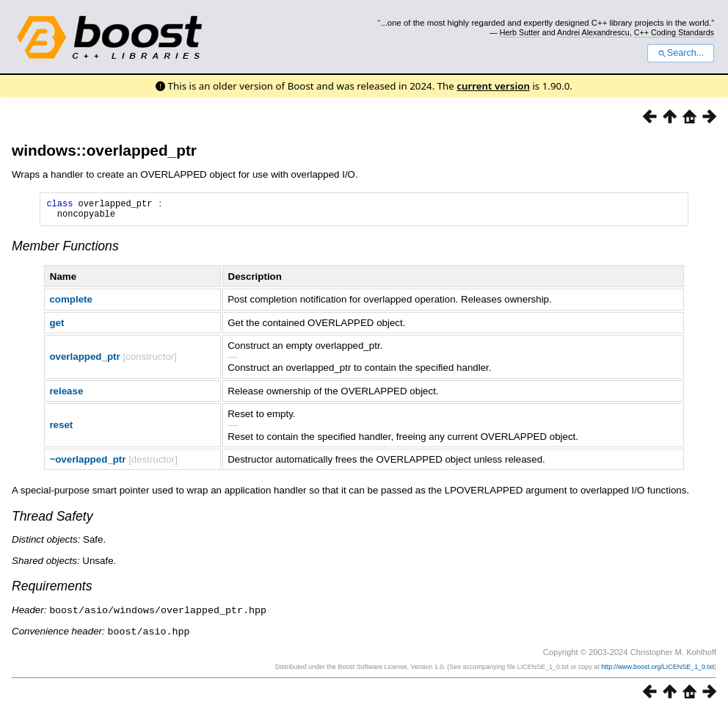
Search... (681, 53)
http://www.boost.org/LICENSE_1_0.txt (658, 670)
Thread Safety (52, 521)
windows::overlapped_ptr (104, 150)
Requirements (52, 590)
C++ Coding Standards (674, 32)
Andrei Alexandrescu (593, 32)
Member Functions (65, 250)
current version (493, 86)
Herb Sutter (520, 32)
